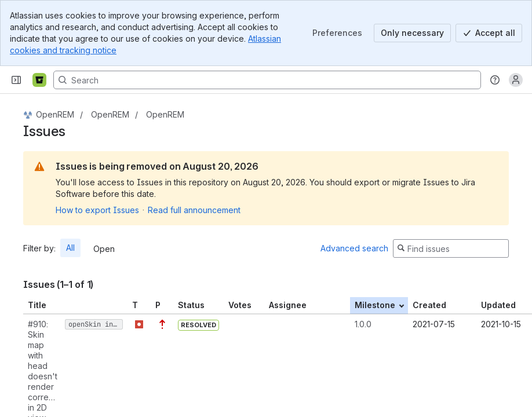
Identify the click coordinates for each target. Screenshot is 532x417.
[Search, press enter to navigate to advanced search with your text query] (267, 80)
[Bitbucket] (39, 80)
